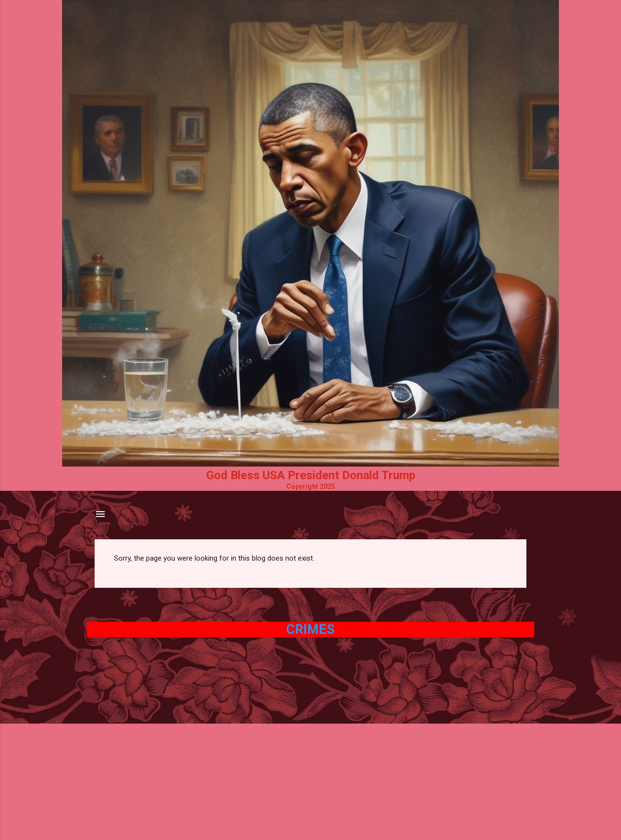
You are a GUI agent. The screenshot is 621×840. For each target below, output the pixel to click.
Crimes (310, 630)
